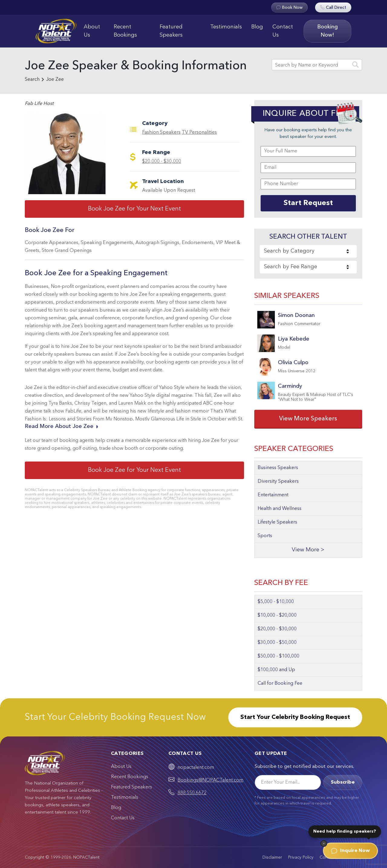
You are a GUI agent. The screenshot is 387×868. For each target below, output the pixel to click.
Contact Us (283, 31)
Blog (257, 27)
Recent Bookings (125, 31)
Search (32, 80)
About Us (92, 31)
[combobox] (308, 251)
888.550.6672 (192, 793)
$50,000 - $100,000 (278, 656)
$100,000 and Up (276, 670)
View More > (308, 550)
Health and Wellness (280, 509)
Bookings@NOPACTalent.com (210, 780)
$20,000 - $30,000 (162, 162)
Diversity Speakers (278, 481)
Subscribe (343, 782)
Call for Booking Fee (280, 684)
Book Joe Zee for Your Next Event (135, 209)
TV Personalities (199, 132)
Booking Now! (327, 31)
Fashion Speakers (161, 132)
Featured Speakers (171, 31)
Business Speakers (278, 468)
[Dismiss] (324, 844)
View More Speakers (308, 419)
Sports (265, 536)
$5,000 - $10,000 (276, 602)
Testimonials (226, 27)
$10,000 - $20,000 (277, 615)
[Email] (288, 782)
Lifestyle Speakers (277, 522)
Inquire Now (350, 851)
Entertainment (273, 495)
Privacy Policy (301, 857)
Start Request (308, 203)
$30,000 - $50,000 (277, 643)
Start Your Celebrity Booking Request (295, 717)
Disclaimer (272, 857)
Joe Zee (55, 80)
